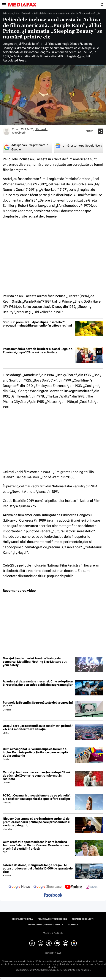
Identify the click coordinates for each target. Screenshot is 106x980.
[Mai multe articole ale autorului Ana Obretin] (7, 131)
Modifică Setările (53, 933)
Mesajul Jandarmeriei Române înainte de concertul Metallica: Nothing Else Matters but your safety (35, 662)
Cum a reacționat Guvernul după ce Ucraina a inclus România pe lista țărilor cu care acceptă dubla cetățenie (35, 752)
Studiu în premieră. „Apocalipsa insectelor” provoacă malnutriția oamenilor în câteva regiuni (37, 324)
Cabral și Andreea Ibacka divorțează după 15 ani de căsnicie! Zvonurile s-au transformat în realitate (36, 776)
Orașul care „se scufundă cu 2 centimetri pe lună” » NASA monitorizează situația (38, 727)
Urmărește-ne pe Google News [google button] (79, 146)
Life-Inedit (26, 13)
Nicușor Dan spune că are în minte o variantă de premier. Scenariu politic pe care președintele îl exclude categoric (36, 822)
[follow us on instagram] (92, 887)
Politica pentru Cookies (52, 919)
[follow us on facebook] (53, 895)
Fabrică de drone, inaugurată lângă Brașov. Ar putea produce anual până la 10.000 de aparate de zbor (38, 868)
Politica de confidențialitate (45, 925)
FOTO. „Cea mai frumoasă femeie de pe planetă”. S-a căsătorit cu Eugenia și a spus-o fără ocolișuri (37, 797)
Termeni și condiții (83, 919)
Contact (73, 925)
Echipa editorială (22, 919)
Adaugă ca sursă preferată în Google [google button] (26, 147)
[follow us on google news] (19, 887)
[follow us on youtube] (73, 887)
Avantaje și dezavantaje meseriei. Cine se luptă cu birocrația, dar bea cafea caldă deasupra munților (38, 683)
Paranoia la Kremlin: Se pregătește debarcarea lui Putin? (38, 704)
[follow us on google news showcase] (48, 887)
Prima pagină (10, 13)
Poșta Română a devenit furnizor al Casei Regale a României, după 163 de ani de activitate (38, 351)
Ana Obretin (19, 133)
